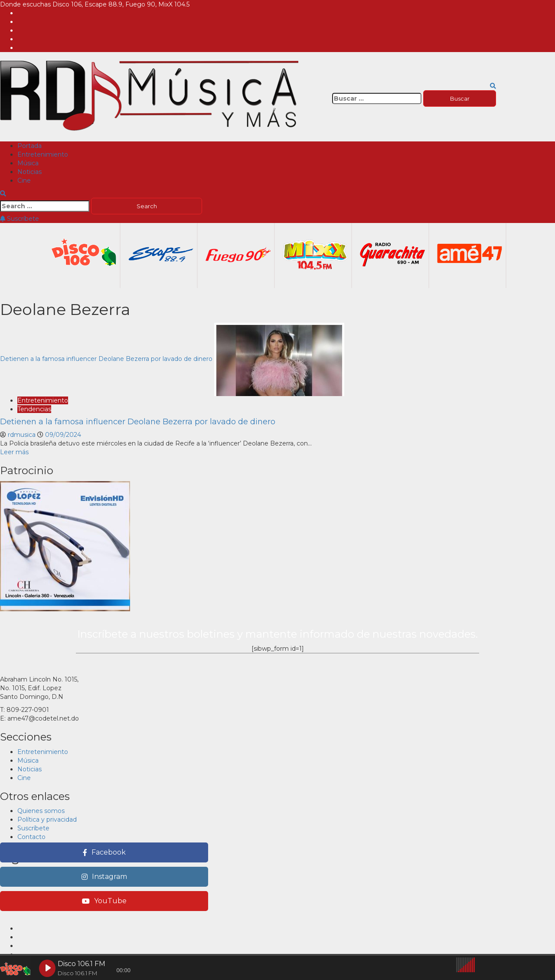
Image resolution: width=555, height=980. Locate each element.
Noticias (29, 172)
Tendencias (34, 409)
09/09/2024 (63, 435)
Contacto (31, 837)
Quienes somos (41, 811)
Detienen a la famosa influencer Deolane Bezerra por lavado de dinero (106, 359)
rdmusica (23, 435)
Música (28, 163)
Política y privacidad (47, 819)
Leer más (14, 452)
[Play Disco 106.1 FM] (47, 968)
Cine (24, 180)
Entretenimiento (43, 154)
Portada (29, 146)
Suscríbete (20, 219)
